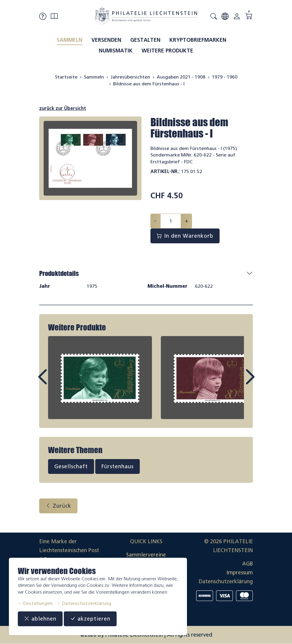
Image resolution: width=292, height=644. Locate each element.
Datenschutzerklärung (84, 603)
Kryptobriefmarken (198, 40)
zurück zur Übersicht (63, 108)
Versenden (106, 40)
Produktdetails (59, 273)
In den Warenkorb (185, 236)
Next (236, 382)
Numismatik (116, 51)
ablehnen (40, 619)
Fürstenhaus (118, 466)
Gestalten (145, 40)
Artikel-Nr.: (165, 171)
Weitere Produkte (167, 51)
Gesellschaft (71, 466)
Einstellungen (35, 603)
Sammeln (70, 40)
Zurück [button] (58, 506)
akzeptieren (90, 619)
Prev (56, 382)
